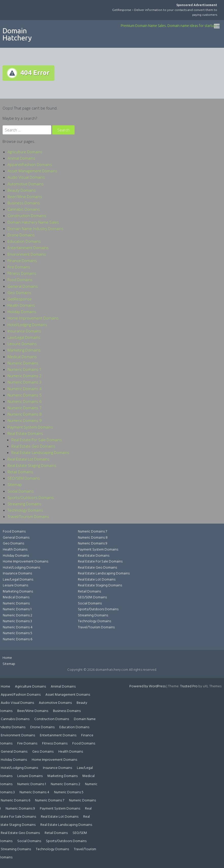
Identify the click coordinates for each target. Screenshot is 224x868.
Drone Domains (21, 235)
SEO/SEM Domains (24, 478)
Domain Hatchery (17, 34)
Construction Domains (27, 216)
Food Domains (20, 280)
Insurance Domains (24, 331)
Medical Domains (22, 357)
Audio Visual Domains (26, 177)
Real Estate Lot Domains (29, 459)
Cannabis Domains (24, 209)
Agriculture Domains (25, 152)
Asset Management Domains (32, 171)
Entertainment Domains (28, 248)
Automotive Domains (26, 184)
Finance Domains (22, 261)
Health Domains (21, 305)
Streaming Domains (24, 504)
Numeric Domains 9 (25, 420)
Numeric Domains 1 (25, 369)
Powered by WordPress (148, 686)
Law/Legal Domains (24, 337)
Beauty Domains (22, 190)
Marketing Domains (24, 350)
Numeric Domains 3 (25, 382)
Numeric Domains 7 (25, 408)
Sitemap (15, 484)
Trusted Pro (189, 686)
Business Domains (24, 203)
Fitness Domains (22, 273)
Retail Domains (20, 472)
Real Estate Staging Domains (32, 465)
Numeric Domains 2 (25, 376)
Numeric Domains (23, 363)
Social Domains (21, 491)
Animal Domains (21, 158)
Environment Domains (27, 254)
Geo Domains (19, 293)
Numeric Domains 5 (25, 395)
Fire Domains (19, 267)
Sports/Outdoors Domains (31, 497)
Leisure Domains (22, 344)
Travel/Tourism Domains (28, 516)
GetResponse (20, 299)
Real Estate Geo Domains (33, 446)
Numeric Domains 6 (25, 401)
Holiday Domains (22, 312)
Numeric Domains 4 (25, 389)
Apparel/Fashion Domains (30, 164)
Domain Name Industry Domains (36, 229)
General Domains (23, 286)
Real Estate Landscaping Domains (40, 452)
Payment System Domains (30, 427)
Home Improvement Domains (33, 318)
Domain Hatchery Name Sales (33, 222)
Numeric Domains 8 (25, 414)
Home (7, 658)
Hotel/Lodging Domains (27, 325)
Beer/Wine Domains (25, 196)
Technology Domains (25, 510)
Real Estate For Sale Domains (37, 440)
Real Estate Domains (25, 433)
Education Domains (24, 241)
